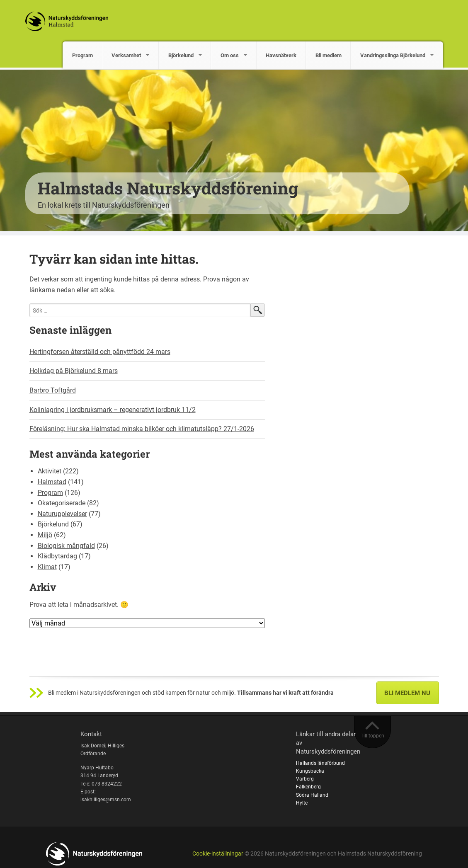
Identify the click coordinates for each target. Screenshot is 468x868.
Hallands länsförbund (320, 763)
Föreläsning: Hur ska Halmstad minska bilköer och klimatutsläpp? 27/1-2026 (142, 429)
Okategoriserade (62, 503)
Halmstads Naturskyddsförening (168, 188)
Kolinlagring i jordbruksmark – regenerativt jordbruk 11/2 (113, 410)
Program (82, 55)
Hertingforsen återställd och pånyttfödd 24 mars (100, 352)
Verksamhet (126, 55)
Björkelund (181, 55)
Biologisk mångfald (66, 546)
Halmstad (52, 482)
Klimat (47, 567)
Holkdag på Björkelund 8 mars (74, 371)
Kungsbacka (310, 771)
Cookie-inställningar (218, 854)
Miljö (45, 535)
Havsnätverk (281, 55)
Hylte (302, 803)
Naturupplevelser (62, 514)
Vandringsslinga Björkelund (393, 55)
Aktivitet (50, 471)
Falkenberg (308, 787)
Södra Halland (312, 795)
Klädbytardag (57, 556)
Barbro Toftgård (53, 390)
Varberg (305, 779)
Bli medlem (329, 55)
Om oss (230, 55)
